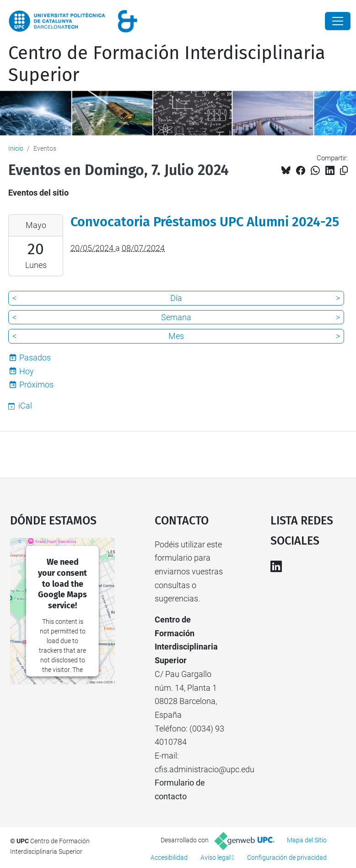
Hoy (27, 371)
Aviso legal (216, 857)
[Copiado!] (344, 171)
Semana (176, 317)
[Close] (338, 21)
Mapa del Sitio (307, 840)
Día (176, 298)
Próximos (36, 385)
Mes (176, 336)
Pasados (35, 358)
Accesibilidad (169, 857)
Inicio (16, 148)
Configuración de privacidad (287, 857)
